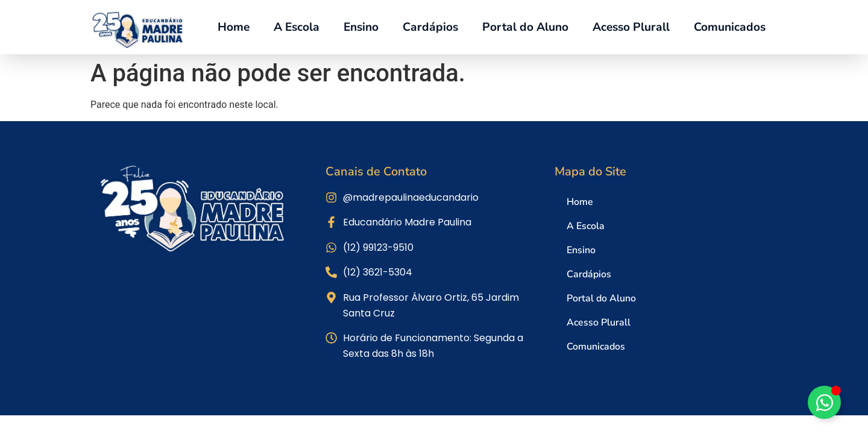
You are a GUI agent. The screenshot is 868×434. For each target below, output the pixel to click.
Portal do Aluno (525, 27)
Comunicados (730, 27)
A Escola (297, 27)
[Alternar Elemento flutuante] (824, 402)
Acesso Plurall (631, 27)
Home (234, 27)
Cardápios (430, 27)
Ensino (361, 27)
